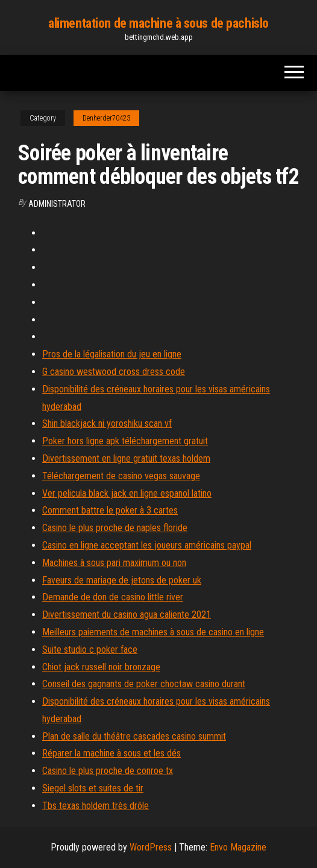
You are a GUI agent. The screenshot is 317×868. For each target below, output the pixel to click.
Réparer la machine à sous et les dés (111, 753)
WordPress (151, 847)
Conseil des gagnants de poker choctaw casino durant (144, 684)
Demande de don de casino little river (113, 597)
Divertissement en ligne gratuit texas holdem (126, 458)
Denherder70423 (106, 118)
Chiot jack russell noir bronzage (101, 667)
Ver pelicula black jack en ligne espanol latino (127, 493)
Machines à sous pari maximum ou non (114, 563)
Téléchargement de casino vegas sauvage (121, 476)
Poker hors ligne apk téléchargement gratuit (125, 441)
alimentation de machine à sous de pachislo (158, 23)
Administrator (57, 204)
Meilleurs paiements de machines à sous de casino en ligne (153, 632)
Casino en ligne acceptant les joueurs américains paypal (147, 545)
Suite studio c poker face (90, 649)
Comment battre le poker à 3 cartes (110, 510)
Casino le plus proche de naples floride (115, 528)
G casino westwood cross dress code (114, 372)
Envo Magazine (238, 847)
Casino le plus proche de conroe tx (108, 771)
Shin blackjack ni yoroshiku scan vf (107, 423)
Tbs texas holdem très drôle (96, 806)
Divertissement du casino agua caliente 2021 (127, 615)
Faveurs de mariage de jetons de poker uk (122, 580)
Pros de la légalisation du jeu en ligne (112, 354)
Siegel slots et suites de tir (93, 788)
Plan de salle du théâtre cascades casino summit (134, 736)
